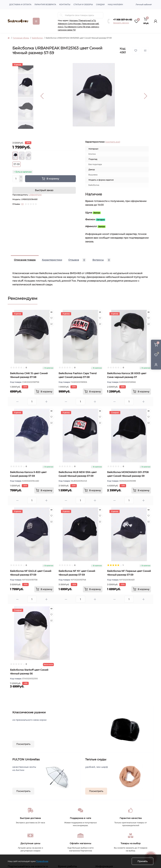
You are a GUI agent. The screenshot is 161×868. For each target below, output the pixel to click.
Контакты (65, 4)
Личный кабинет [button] (144, 4)
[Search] (61, 15)
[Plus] (21, 177)
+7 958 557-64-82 (123, 20)
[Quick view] (52, 312)
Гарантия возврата (45, 4)
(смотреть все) (113, 142)
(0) (22, 204)
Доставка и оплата (20, 4)
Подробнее (42, 861)
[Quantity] (16, 179)
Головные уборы (21, 38)
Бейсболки (37, 38)
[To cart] (44, 392)
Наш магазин (115, 4)
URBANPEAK (35, 195)
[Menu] (36, 21)
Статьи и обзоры (83, 4)
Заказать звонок (121, 23)
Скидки (100, 4)
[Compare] (52, 324)
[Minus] (21, 181)
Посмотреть (23, 744)
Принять (143, 861)
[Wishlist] (52, 318)
